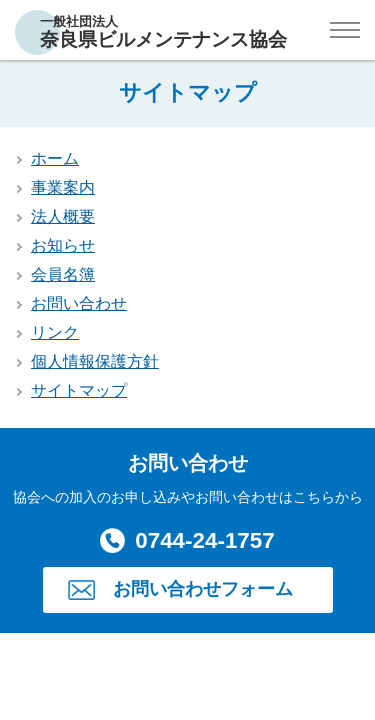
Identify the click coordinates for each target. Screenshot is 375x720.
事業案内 (63, 187)
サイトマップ (79, 390)
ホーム (55, 158)
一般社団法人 (163, 32)
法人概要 (63, 216)
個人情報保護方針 (95, 361)
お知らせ (63, 245)
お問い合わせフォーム (203, 589)
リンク (55, 332)
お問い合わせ (79, 303)
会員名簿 (63, 274)
